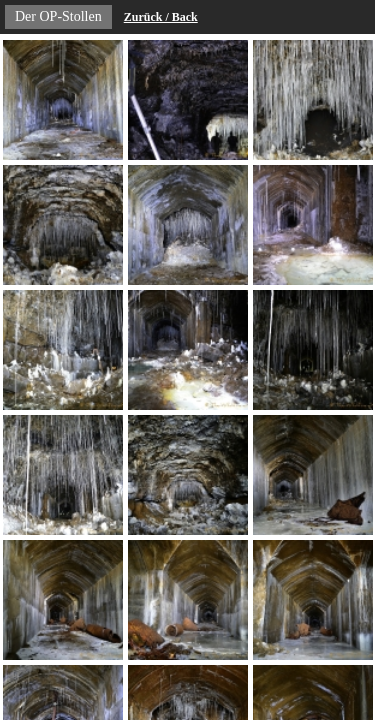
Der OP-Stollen (58, 16)
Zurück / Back (161, 17)
